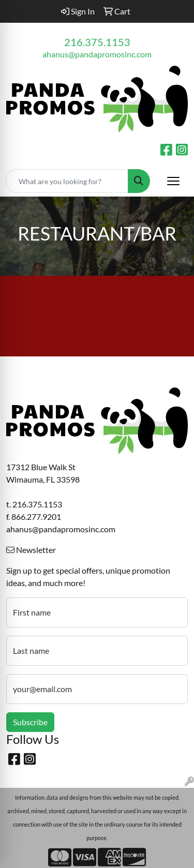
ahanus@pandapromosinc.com (97, 54)
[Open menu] (173, 181)
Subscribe (30, 722)
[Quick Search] (67, 181)
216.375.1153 (97, 42)
